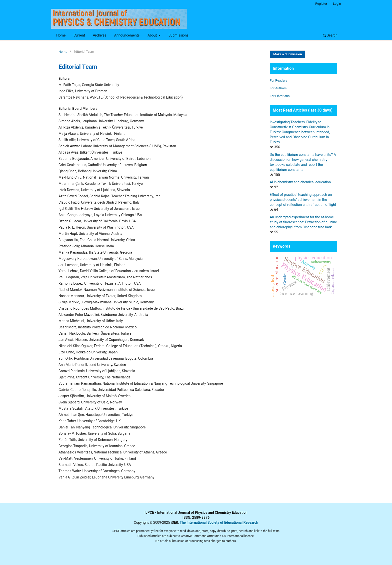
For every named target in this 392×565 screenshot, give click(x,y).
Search (330, 35)
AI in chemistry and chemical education (300, 182)
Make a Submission (287, 54)
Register (321, 4)
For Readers (278, 80)
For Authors (278, 88)
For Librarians (280, 96)
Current (79, 35)
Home (61, 35)
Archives (100, 35)
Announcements (127, 35)
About (153, 35)
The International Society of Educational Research (219, 522)
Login (337, 4)
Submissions (178, 35)
